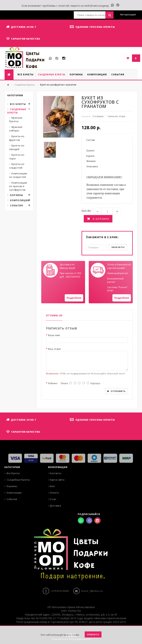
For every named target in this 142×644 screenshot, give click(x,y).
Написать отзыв (116, 116)
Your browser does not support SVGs (50, 270)
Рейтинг (53, 383)
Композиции (20, 200)
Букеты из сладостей (17, 166)
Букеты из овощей (17, 147)
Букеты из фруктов (17, 138)
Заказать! (118, 247)
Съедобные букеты (25, 85)
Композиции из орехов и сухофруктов (18, 186)
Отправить (118, 391)
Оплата (54, 493)
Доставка (55, 506)
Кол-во (86, 211)
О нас (53, 499)
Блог (52, 486)
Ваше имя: (54, 335)
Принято (93, 634)
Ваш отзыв (54, 349)
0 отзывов (98, 116)
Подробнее (74, 298)
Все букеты (18, 104)
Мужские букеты (16, 120)
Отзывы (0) (54, 315)
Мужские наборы (16, 129)
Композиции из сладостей (18, 175)
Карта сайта (57, 480)
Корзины (17, 195)
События (16, 206)
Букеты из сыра (17, 157)
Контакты (56, 473)
